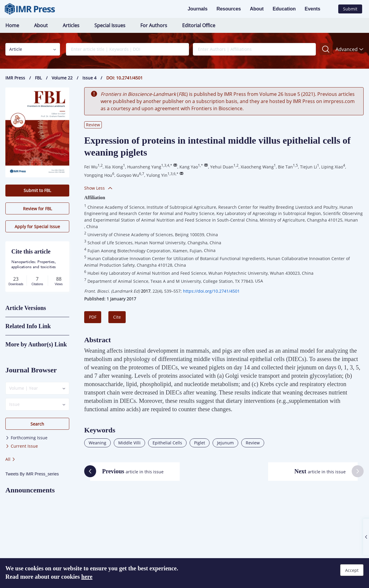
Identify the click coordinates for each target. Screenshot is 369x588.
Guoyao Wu (128, 175)
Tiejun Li (309, 167)
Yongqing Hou (98, 175)
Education (284, 9)
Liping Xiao (332, 167)
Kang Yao (189, 167)
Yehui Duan (222, 167)
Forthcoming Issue (26, 438)
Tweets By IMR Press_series (32, 474)
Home (12, 25)
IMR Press (15, 78)
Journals (197, 9)
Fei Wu (91, 167)
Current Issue (22, 446)
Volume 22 (62, 78)
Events (313, 9)
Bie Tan (285, 167)
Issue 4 (89, 78)
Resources (229, 9)
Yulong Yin (157, 175)
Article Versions (26, 308)
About (257, 9)
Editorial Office (199, 25)
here (87, 577)
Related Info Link (28, 326)
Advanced (350, 49)
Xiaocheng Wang (257, 167)
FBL (38, 78)
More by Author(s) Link (36, 344)
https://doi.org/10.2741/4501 (211, 291)
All (11, 459)
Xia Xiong (114, 167)
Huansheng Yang (144, 167)
